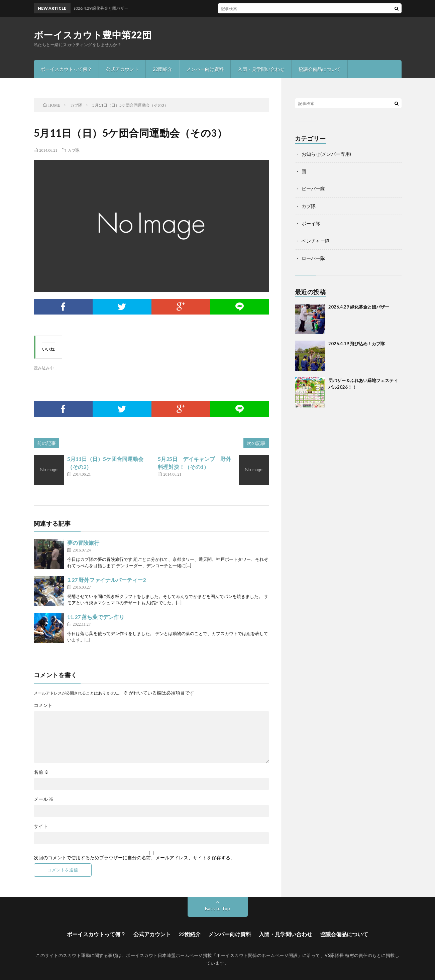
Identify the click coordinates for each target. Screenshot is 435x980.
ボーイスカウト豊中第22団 (93, 35)
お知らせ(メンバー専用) (326, 154)
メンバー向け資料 (205, 69)
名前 (41, 772)
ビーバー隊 (313, 189)
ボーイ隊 (311, 223)
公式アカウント (122, 69)
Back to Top (217, 908)
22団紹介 (162, 69)
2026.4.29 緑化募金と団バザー (359, 307)
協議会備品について (320, 69)
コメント (43, 705)
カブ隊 (74, 150)
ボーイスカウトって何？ (66, 69)
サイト (41, 826)
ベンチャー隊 (316, 241)
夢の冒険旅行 (83, 543)
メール (44, 799)
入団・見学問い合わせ (261, 69)
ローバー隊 (313, 258)
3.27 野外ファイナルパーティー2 (106, 580)
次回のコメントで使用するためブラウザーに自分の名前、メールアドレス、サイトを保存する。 (134, 858)
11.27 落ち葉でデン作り (96, 617)
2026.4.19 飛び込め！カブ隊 (357, 344)
